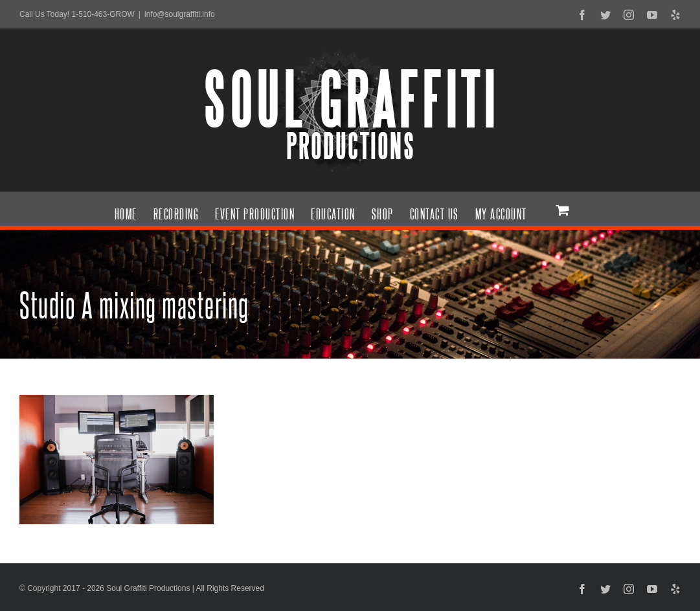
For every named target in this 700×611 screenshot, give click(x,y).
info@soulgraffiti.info (180, 14)
